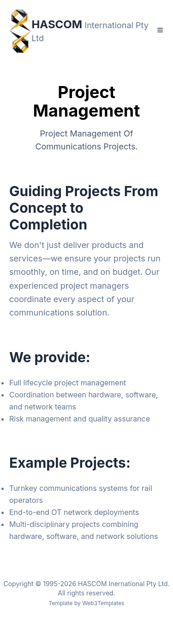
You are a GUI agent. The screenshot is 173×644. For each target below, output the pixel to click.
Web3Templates (103, 603)
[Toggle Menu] (160, 30)
